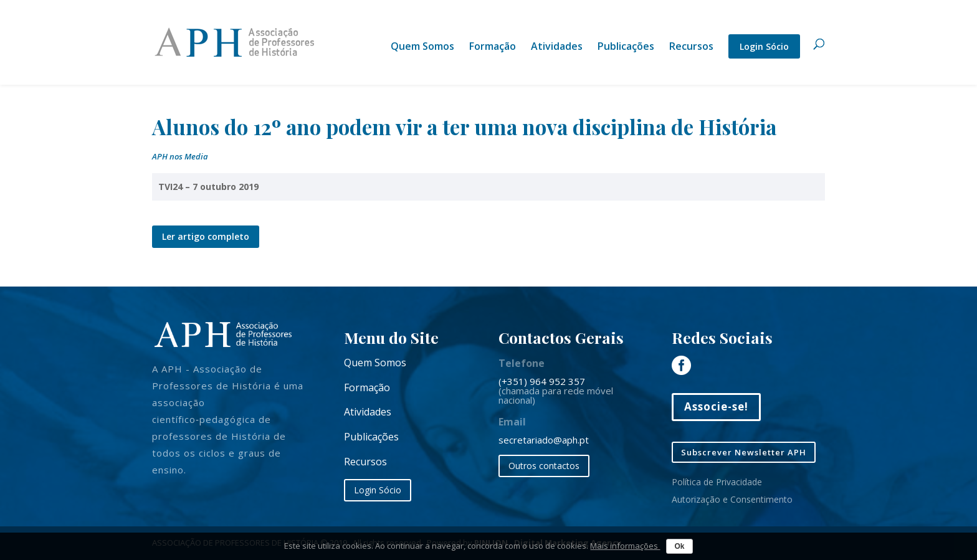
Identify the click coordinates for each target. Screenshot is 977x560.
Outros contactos (544, 466)
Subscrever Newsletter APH (744, 452)
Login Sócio (764, 46)
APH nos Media (180, 156)
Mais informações (625, 546)
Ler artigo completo (206, 236)
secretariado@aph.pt (544, 440)
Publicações (626, 47)
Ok (679, 546)
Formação (493, 47)
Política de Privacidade (717, 482)
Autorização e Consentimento (732, 499)
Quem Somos (422, 47)
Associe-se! (716, 406)
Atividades (557, 47)
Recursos (691, 47)
